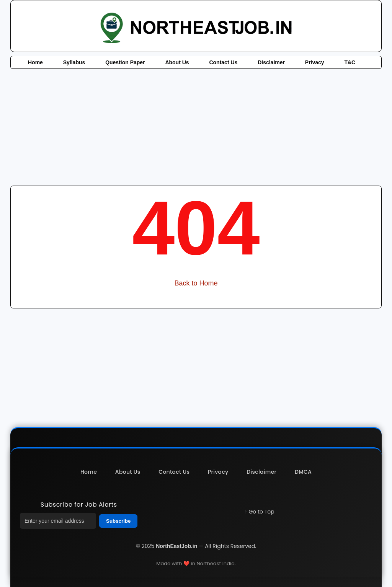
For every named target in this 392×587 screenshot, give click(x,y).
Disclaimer (271, 62)
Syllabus (74, 62)
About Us (177, 62)
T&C (350, 62)
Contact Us (223, 62)
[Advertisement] (196, 126)
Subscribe (118, 521)
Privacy (315, 62)
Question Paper (125, 62)
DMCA (303, 472)
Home (35, 62)
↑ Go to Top (260, 512)
